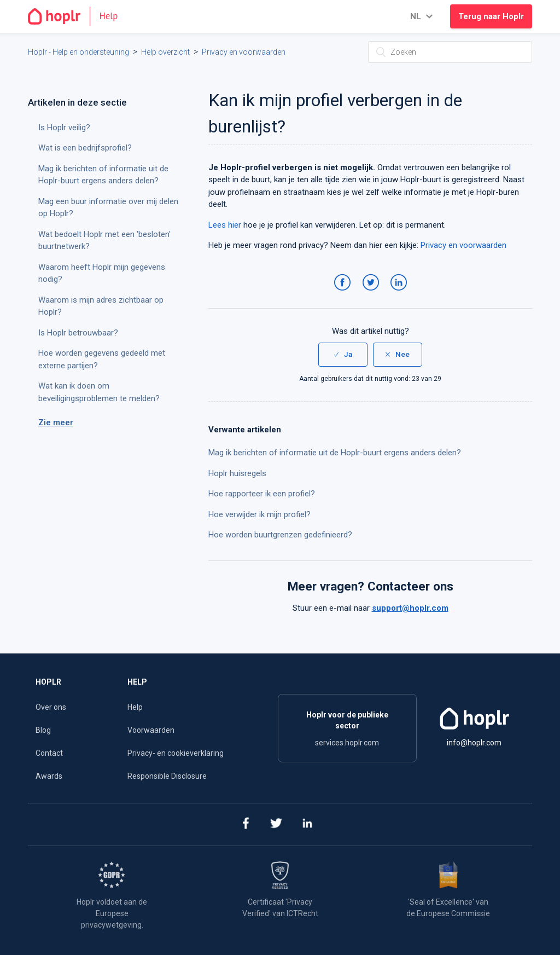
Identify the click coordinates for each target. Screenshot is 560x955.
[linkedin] (308, 824)
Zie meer (56, 422)
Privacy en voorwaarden (244, 52)
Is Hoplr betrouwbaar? (78, 333)
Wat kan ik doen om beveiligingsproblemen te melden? (99, 392)
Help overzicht (165, 52)
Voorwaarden (151, 730)
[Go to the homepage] (77, 16)
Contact (49, 753)
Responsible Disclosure (167, 776)
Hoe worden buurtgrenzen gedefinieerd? (280, 535)
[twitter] (276, 824)
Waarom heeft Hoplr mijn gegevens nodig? (102, 273)
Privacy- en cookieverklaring (176, 753)
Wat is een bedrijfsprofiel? (85, 148)
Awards (49, 776)
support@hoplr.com (410, 608)
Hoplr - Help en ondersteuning (78, 52)
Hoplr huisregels (237, 473)
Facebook (344, 293)
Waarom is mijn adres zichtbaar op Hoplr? (101, 306)
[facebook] (245, 824)
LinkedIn (401, 293)
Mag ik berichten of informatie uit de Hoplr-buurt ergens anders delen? (335, 453)
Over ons (51, 707)
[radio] (343, 355)
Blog (43, 730)
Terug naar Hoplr (491, 16)
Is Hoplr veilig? (64, 128)
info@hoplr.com (474, 743)
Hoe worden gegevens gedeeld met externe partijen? (102, 359)
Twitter (373, 293)
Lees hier (225, 225)
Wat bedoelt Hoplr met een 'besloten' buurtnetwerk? (104, 241)
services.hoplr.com (347, 743)
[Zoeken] (450, 52)
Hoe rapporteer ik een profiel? (262, 494)
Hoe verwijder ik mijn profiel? (259, 514)
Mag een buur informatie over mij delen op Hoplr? (108, 208)
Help (135, 707)
